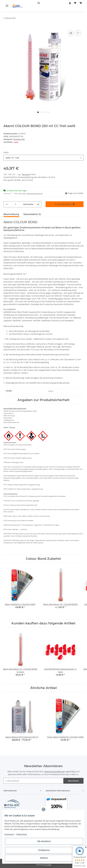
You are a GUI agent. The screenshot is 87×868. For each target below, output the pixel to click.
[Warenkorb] (81, 3)
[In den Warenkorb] (6, 25)
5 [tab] (49, 112)
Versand (26, 174)
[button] (49, 3)
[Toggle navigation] (7, 6)
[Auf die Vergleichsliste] (71, 33)
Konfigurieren (44, 850)
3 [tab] (43, 112)
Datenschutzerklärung (55, 772)
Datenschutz (22, 834)
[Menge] (15, 204)
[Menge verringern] (7, 204)
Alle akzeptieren (44, 841)
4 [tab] (46, 112)
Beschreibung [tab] (11, 214)
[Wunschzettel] (75, 3)
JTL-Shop (48, 865)
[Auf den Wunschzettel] (78, 33)
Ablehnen (44, 858)
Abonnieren (73, 781)
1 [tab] (38, 112)
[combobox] (44, 158)
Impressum (9, 834)
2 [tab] (41, 112)
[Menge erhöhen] (38, 204)
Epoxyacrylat (19, 139)
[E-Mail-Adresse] (34, 781)
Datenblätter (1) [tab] (32, 214)
